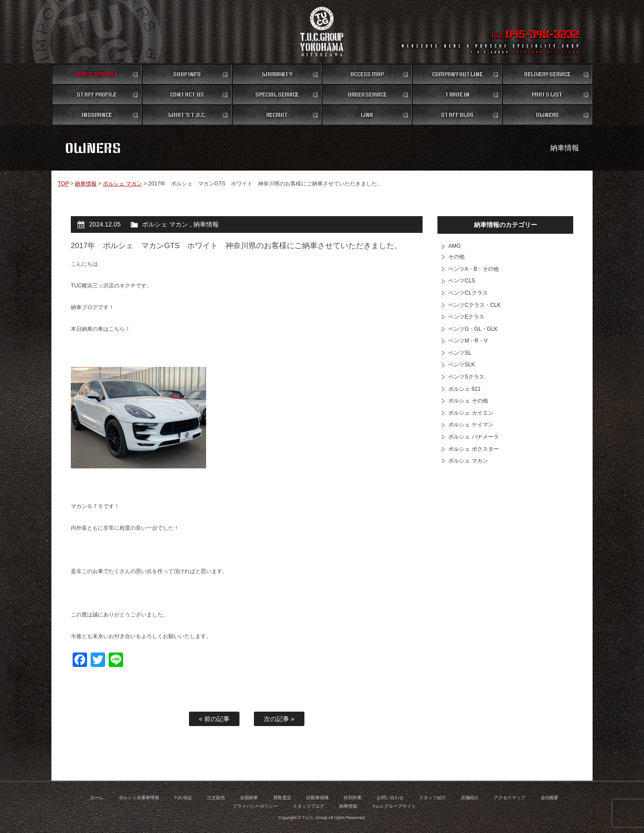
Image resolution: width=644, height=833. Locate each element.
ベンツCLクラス (468, 293)
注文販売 (216, 798)
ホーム (97, 798)
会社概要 (550, 798)
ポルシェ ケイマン (471, 425)
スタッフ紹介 (432, 798)
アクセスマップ (510, 798)
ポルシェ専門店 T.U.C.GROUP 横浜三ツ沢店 (322, 32)
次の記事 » (279, 719)
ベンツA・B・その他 (474, 269)
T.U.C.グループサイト (394, 806)
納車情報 (86, 184)
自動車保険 (317, 798)
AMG (454, 246)
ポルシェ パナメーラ (473, 437)
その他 (456, 257)
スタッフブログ (308, 806)
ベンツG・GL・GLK (473, 329)
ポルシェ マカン (122, 184)
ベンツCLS (462, 281)
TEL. (535, 35)
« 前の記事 (214, 719)
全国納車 (249, 798)
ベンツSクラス (466, 377)
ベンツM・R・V (468, 341)
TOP (63, 184)
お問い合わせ (390, 798)
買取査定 (282, 798)
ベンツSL (460, 353)
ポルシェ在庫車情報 (139, 798)
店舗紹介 (470, 798)
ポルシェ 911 (464, 389)
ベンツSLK (462, 365)
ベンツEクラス (466, 317)
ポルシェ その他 (468, 401)
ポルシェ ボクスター (473, 449)
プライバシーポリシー (255, 806)
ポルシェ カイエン (471, 413)
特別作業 (353, 798)
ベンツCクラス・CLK (474, 305)
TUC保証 (183, 798)
